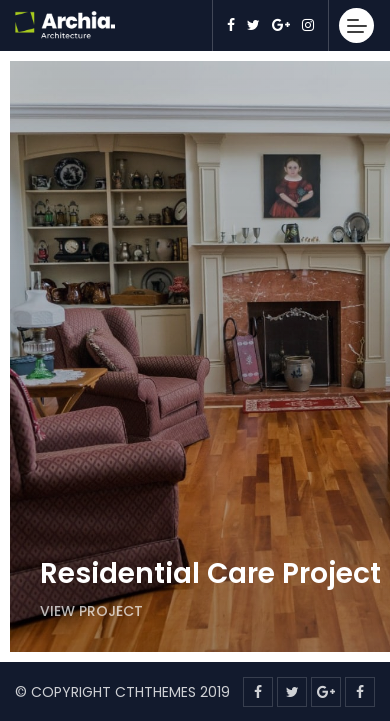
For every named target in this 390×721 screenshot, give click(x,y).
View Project (91, 611)
